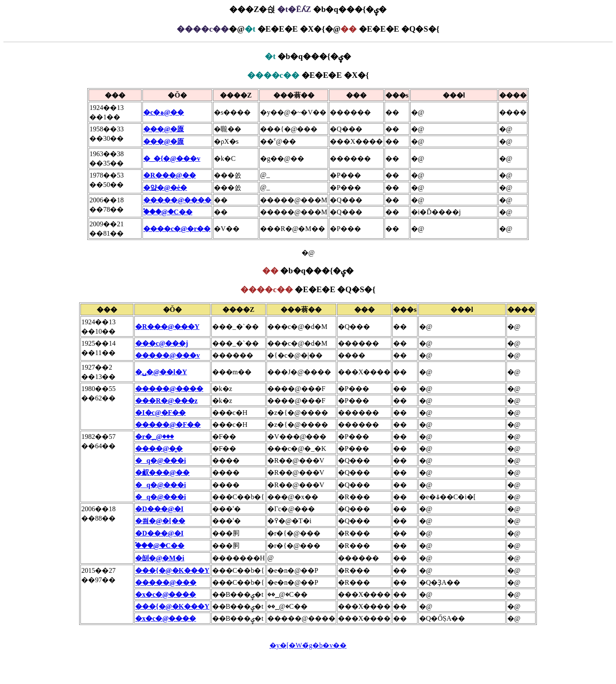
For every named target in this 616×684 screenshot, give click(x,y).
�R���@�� (169, 175)
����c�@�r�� (177, 229)
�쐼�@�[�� (160, 521)
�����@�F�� (168, 425)
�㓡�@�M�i (160, 558)
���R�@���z (166, 401)
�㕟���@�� (162, 472)
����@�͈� (159, 449)
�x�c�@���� (166, 594)
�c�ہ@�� (164, 112)
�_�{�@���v (172, 158)
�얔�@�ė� (165, 188)
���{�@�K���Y (172, 570)
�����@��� (166, 582)
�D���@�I (159, 509)
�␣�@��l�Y (161, 372)
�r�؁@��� (154, 437)
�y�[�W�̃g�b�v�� (308, 645)
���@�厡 (164, 129)
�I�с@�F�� (160, 413)
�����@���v (167, 355)
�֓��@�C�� (168, 212)
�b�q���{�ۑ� (308, 56)
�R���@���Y (167, 327)
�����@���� (177, 200)
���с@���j (161, 343)
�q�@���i (160, 460)
